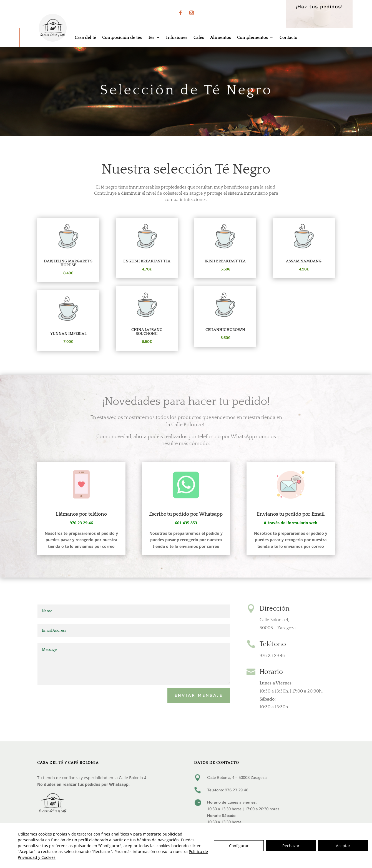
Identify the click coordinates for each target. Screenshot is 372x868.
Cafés (199, 38)
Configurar (239, 846)
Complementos (252, 38)
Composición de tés (122, 38)
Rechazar (291, 846)
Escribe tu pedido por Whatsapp (186, 514)
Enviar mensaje (199, 695)
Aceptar (343, 846)
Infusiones (177, 38)
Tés (151, 38)
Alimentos (221, 38)
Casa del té (85, 38)
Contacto (288, 38)
